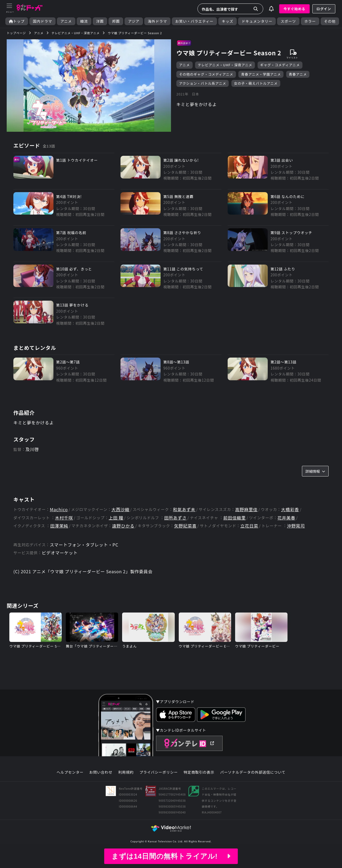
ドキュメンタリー (257, 21)
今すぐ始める (294, 9)
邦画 (116, 21)
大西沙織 (120, 509)
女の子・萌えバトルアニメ (256, 83)
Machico (59, 509)
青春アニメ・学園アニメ (261, 74)
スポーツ (288, 21)
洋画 (100, 21)
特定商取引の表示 (199, 772)
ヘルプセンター (70, 772)
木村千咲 (64, 518)
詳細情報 (315, 471)
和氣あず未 (184, 509)
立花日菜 (249, 526)
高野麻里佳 (246, 509)
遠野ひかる (123, 526)
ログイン (324, 9)
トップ (17, 21)
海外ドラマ (157, 21)
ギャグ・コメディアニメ (280, 65)
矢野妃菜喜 (185, 526)
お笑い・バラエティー (194, 21)
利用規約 (126, 772)
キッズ (228, 21)
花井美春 (286, 518)
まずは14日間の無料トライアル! (171, 856)
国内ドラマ (42, 21)
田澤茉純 (59, 526)
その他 (330, 21)
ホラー (310, 21)
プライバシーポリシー (159, 772)
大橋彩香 (290, 509)
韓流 (84, 21)
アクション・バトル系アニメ (203, 83)
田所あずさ (176, 518)
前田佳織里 (235, 518)
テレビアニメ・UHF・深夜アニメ (225, 65)
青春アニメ (298, 74)
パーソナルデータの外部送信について (253, 772)
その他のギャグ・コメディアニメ (206, 74)
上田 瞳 (116, 518)
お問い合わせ (101, 772)
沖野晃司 (296, 526)
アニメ (66, 21)
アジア (134, 21)
